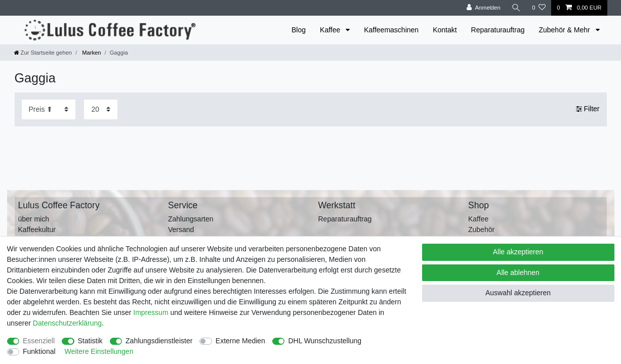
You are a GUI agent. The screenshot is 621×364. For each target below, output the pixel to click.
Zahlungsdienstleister (159, 341)
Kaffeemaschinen (391, 30)
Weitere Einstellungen (99, 351)
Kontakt (445, 30)
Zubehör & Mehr (565, 30)
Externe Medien (240, 341)
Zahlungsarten (191, 219)
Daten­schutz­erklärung (67, 323)
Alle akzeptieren (518, 252)
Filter (588, 109)
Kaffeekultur (37, 230)
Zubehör (481, 230)
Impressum (151, 312)
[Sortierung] (49, 109)
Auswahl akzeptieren (518, 293)
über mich (34, 219)
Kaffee (331, 30)
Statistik (90, 341)
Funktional (39, 351)
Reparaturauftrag (498, 30)
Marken (91, 53)
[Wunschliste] (539, 8)
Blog (299, 30)
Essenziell (39, 341)
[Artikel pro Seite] (101, 109)
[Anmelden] (484, 8)
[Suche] (516, 8)
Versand (181, 230)
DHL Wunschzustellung (325, 341)
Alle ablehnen (518, 272)
